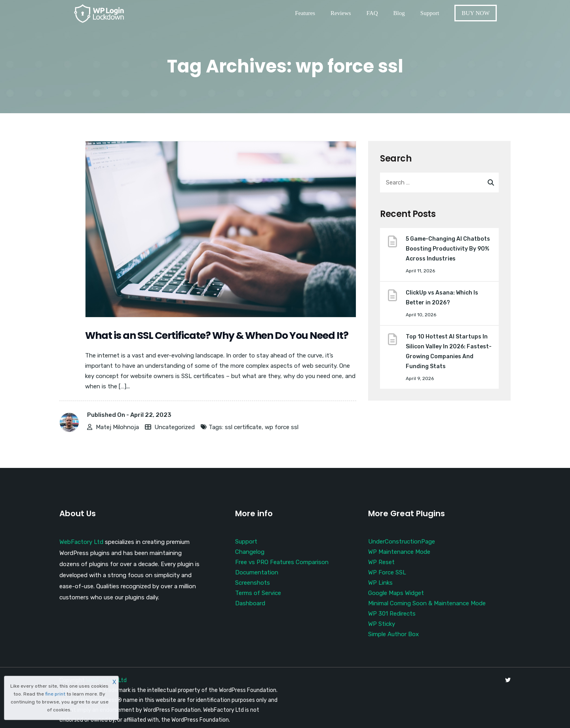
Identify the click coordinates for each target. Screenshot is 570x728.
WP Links (380, 583)
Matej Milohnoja (117, 427)
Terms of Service (258, 593)
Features (305, 13)
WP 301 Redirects (392, 614)
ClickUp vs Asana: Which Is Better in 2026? (442, 298)
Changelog (250, 552)
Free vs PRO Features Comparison (282, 562)
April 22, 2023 (151, 415)
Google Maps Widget (396, 593)
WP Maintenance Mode (399, 552)
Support (430, 13)
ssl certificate (243, 427)
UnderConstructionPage (402, 542)
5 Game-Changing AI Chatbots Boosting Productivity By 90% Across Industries (448, 249)
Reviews (341, 13)
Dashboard (250, 603)
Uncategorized (175, 427)
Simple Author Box (393, 634)
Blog (399, 13)
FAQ (372, 13)
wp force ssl (282, 427)
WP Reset (381, 562)
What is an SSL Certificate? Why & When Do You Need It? (217, 335)
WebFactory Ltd (81, 542)
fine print (55, 694)
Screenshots (253, 583)
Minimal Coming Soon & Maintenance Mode (427, 603)
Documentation (257, 572)
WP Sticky (382, 624)
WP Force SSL (387, 572)
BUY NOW (476, 13)
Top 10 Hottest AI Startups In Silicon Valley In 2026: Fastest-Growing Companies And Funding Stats (449, 352)
